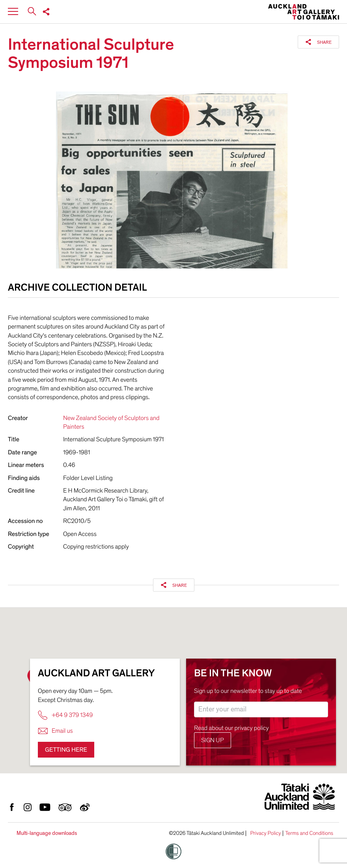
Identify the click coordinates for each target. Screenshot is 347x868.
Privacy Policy (265, 833)
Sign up (213, 740)
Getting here (66, 750)
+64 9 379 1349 (65, 715)
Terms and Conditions (309, 833)
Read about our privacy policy (231, 728)
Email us (55, 731)
